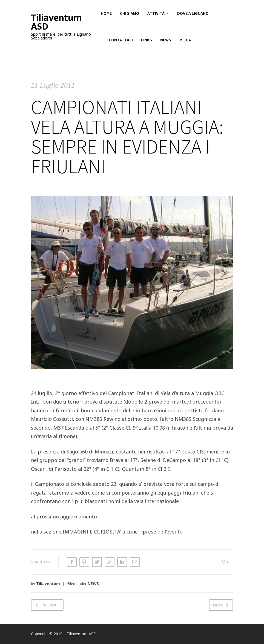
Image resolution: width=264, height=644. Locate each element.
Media (185, 41)
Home (106, 14)
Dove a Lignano (193, 14)
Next (218, 605)
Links (147, 41)
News (166, 41)
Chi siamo (130, 14)
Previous (51, 605)
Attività (156, 14)
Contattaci (121, 41)
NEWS (93, 584)
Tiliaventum (48, 584)
